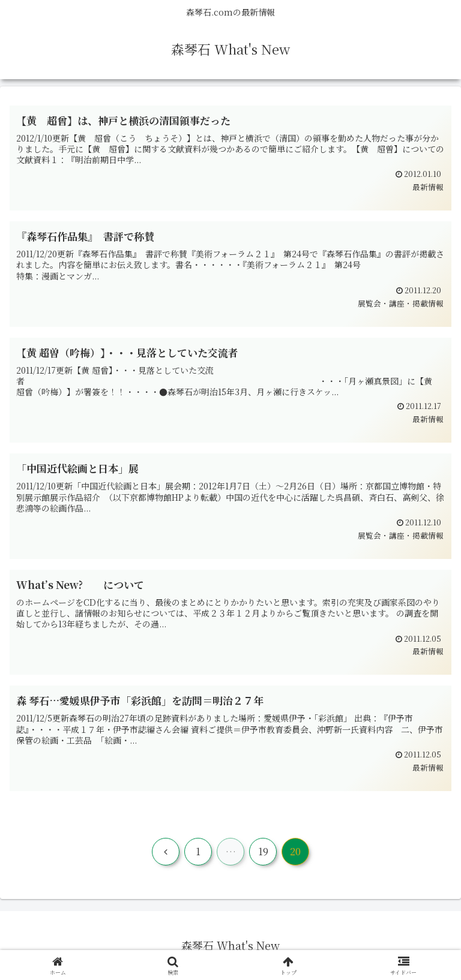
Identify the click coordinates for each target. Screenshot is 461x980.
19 (263, 851)
